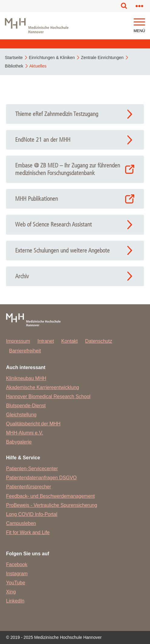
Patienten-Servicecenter (32, 469)
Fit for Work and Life (28, 532)
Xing (11, 592)
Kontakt (69, 341)
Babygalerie (19, 442)
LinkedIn (15, 601)
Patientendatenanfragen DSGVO (41, 478)
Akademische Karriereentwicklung (43, 387)
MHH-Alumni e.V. (25, 433)
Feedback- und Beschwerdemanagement (50, 496)
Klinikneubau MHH (26, 378)
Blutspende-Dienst (26, 406)
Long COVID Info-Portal (32, 514)
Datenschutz (99, 341)
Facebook (17, 565)
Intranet (46, 341)
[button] (139, 22)
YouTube (16, 583)
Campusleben (21, 523)
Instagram (17, 574)
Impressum (18, 341)
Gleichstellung (21, 415)
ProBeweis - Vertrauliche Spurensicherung (52, 505)
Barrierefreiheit (25, 351)
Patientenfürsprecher (29, 487)
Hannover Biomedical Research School (48, 396)
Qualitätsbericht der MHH (33, 424)
